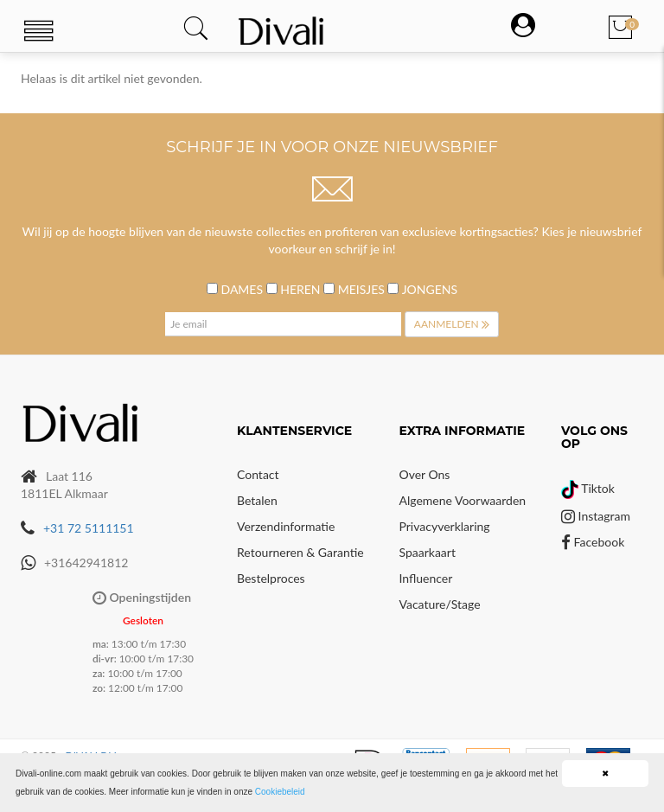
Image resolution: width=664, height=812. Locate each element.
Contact (258, 474)
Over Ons (425, 474)
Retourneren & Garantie (300, 552)
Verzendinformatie (286, 526)
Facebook (593, 542)
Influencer (426, 578)
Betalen (257, 500)
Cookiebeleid (280, 792)
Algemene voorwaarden (463, 500)
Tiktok (588, 488)
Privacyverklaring (445, 526)
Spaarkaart (428, 552)
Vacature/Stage (440, 604)
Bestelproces (271, 578)
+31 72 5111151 (89, 528)
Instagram (596, 516)
